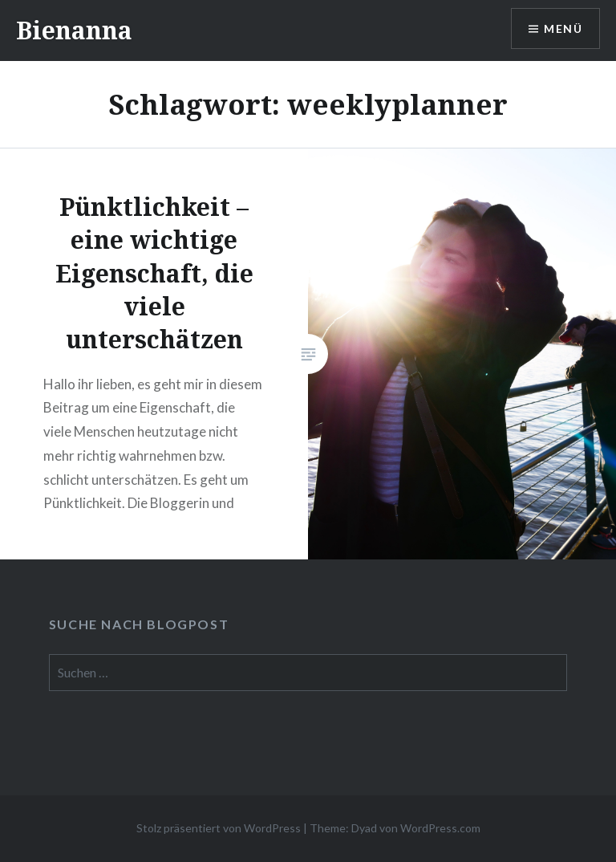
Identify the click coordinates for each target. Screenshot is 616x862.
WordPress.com (440, 828)
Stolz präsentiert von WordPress (219, 828)
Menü (563, 28)
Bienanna (74, 30)
